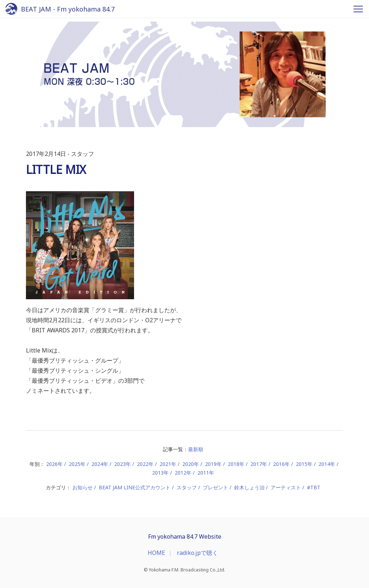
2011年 (206, 473)
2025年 (77, 464)
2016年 (281, 464)
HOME (156, 553)
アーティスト (286, 487)
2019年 (213, 464)
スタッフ (187, 487)
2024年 (100, 464)
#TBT (314, 487)
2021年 (168, 464)
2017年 (259, 464)
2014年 (327, 464)
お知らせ (83, 487)
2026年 (54, 464)
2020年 (191, 464)
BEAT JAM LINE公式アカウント (135, 487)
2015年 (304, 464)
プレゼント (215, 487)
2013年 (160, 473)
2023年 (123, 464)
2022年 (145, 464)
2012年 (183, 473)
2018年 (236, 464)
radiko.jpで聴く (197, 553)
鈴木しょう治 (249, 487)
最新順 (196, 449)
